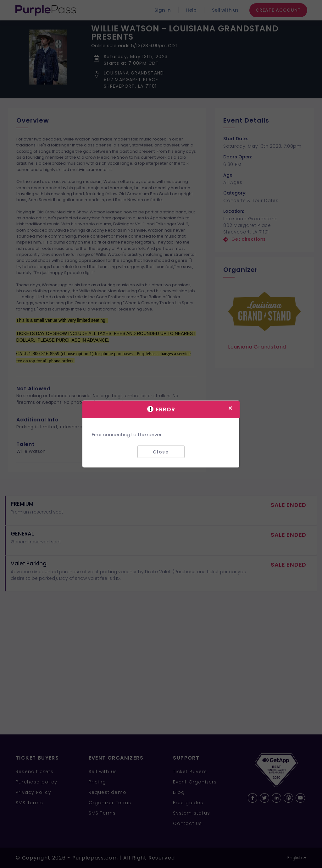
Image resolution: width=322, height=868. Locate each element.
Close (161, 452)
